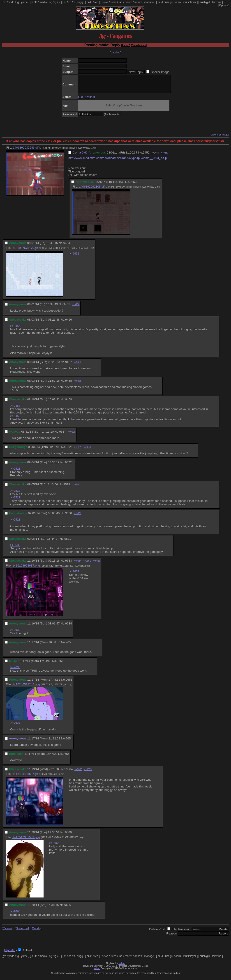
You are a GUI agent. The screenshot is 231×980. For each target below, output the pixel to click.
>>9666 (78, 773)
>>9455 (15, 329)
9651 (60, 664)
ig (55, 2)
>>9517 (15, 494)
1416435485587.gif (25, 777)
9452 (146, 156)
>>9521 (15, 472)
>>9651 (87, 564)
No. (140, 156)
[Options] (224, 5)
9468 (69, 403)
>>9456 (76, 308)
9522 (68, 466)
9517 (63, 435)
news (105, 2)
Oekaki (90, 100)
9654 (69, 742)
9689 (68, 908)
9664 (69, 772)
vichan (122, 967)
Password (185, 933)
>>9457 (15, 409)
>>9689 (88, 773)
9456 (69, 323)
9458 (69, 384)
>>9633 (165, 156)
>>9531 (78, 517)
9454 (67, 246)
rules (113, 2)
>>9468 (78, 366)
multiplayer (190, 2)
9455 (67, 308)
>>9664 (54, 846)
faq (121, 2)
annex (138, 2)
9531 (68, 542)
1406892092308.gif (92, 190)
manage (149, 2)
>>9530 (76, 488)
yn (5, 2)
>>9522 (78, 451)
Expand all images (220, 138)
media (43, 2)
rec (96, 2)
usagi (168, 2)
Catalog (37, 932)
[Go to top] (22, 932)
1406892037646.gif (26, 151)
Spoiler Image (160, 72)
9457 (69, 365)
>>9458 (15, 419)
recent (128, 2)
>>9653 (97, 564)
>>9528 (72, 435)
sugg (80, 2)
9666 (68, 836)
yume (24, 2)
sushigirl (205, 2)
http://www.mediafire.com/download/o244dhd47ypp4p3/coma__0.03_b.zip (118, 161)
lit (36, 2)
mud (160, 2)
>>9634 (78, 564)
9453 (133, 185)
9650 (69, 646)
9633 (69, 564)
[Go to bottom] (139, 45)
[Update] (10, 954)
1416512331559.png (26, 841)
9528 (67, 488)
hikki (89, 2)
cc (70, 2)
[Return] (126, 45)
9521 (69, 450)
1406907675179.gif (25, 251)
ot (65, 2)
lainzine (217, 2)
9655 (66, 757)
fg (18, 2)
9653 (69, 683)
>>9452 (74, 257)
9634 (69, 627)
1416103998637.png (26, 569)
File (80, 100)
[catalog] (115, 52)
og (51, 2)
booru (177, 2)
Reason (171, 937)
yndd (11, 2)
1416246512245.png (26, 688)
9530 (69, 517)
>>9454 (155, 156)
